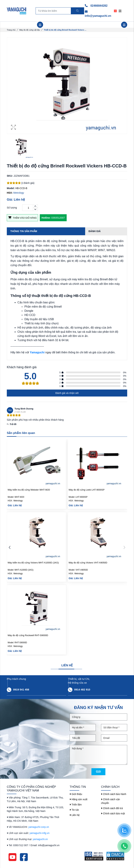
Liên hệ (75, 815)
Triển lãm (76, 805)
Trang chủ (11, 30)
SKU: (10, 176)
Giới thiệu (76, 794)
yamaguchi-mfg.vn (39, 833)
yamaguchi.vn (40, 839)
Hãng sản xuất (79, 799)
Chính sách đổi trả (112, 808)
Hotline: (46, 218)
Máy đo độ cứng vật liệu (30, 30)
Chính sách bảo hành (114, 794)
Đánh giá (95, 231)
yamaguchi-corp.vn (39, 827)
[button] (124, 548)
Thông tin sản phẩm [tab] (24, 231)
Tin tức (74, 810)
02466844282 (96, 6)
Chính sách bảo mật (113, 813)
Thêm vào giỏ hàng (22, 218)
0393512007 (53, 218)
